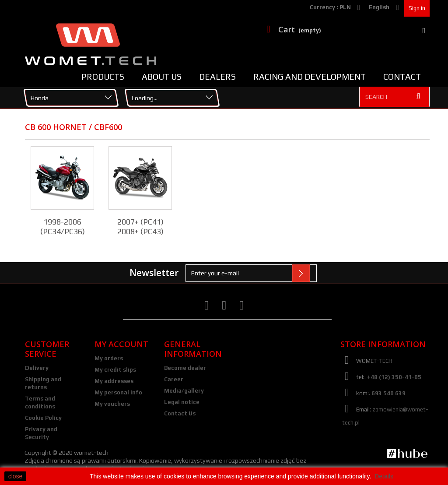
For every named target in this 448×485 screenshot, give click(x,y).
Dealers (217, 77)
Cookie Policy (43, 418)
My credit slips (115, 370)
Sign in (417, 8)
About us (162, 77)
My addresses (114, 381)
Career (174, 379)
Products (103, 77)
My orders (109, 358)
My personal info (118, 392)
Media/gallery (184, 391)
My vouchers (112, 404)
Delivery (37, 368)
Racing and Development (310, 77)
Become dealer (185, 368)
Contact (402, 77)
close (16, 476)
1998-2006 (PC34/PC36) (63, 227)
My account (121, 344)
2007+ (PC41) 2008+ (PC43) (140, 227)
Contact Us (180, 413)
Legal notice (182, 402)
